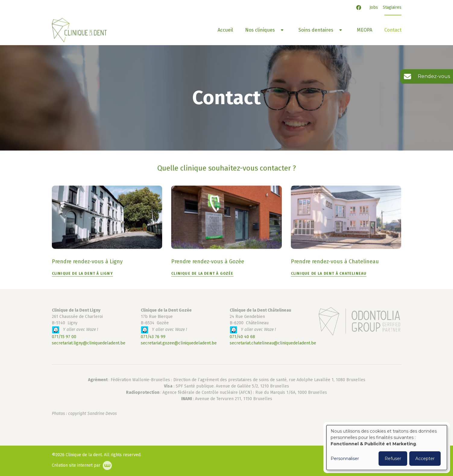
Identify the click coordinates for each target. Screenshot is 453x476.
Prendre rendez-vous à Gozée (208, 262)
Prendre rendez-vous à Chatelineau (335, 262)
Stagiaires (392, 7)
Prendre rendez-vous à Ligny (87, 262)
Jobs (374, 7)
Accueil (225, 30)
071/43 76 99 (153, 337)
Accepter (425, 459)
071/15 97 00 (64, 337)
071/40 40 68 (242, 337)
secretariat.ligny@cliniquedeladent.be (89, 343)
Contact (393, 30)
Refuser (393, 459)
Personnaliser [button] (345, 459)
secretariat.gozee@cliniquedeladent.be (179, 343)
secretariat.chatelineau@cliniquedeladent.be (273, 343)
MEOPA (365, 30)
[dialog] (387, 448)
